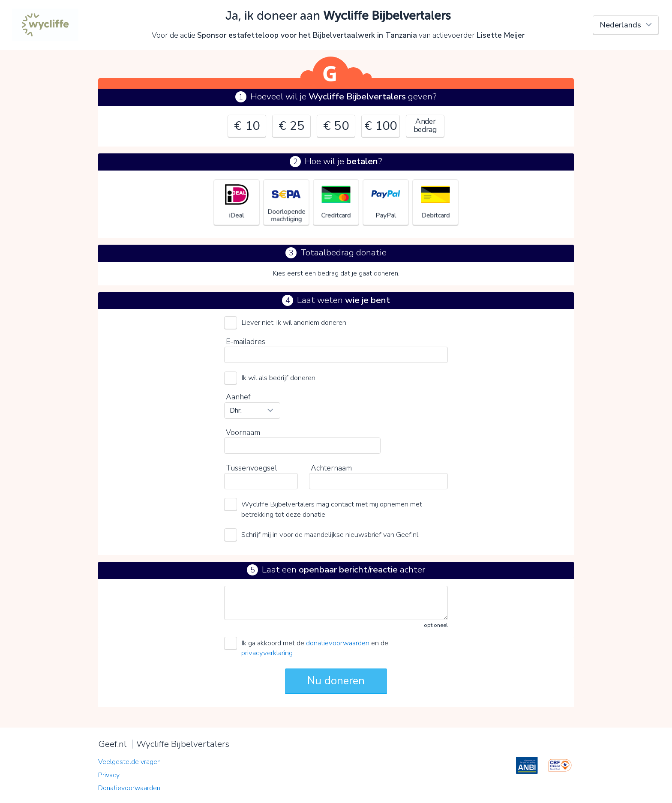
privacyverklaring (267, 653)
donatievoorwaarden (338, 643)
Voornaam (243, 432)
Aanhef (238, 397)
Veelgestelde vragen (129, 762)
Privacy (109, 775)
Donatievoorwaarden (129, 788)
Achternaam (331, 468)
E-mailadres (246, 342)
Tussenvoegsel (251, 468)
